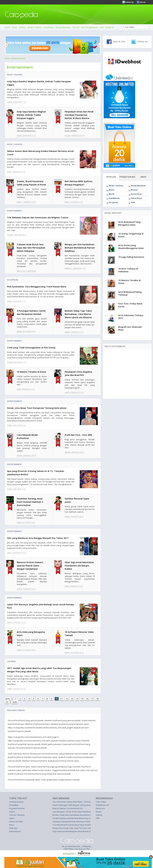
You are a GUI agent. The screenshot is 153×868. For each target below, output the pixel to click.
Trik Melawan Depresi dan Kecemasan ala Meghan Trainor (38, 217)
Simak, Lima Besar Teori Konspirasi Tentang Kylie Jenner (37, 408)
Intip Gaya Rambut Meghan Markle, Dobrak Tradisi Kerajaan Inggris (31, 115)
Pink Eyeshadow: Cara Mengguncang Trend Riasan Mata (37, 287)
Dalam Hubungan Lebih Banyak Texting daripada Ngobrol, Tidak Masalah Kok (85, 805)
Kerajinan (113, 202)
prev (8, 699)
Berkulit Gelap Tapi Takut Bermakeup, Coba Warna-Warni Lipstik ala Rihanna (78, 314)
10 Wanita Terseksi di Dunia (31, 372)
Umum (12, 812)
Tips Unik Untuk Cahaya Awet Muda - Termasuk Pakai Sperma (78, 802)
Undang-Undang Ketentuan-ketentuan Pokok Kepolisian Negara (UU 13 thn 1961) (87, 822)
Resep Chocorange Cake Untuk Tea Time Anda (72, 828)
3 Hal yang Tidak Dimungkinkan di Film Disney (31, 348)
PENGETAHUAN (127, 177)
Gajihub (99, 815)
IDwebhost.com (102, 805)
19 (7, 702)
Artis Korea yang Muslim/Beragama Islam (131, 247)
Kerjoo (99, 812)
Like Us (142, 2)
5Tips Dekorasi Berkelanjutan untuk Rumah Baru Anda (75, 831)
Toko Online (101, 802)
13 (72, 699)
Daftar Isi (110, 27)
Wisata (134, 190)
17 (92, 699)
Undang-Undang (16, 802)
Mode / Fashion (35, 27)
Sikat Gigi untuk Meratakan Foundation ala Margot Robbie (79, 566)
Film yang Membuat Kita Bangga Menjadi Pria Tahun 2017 (38, 538)
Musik (112, 194)
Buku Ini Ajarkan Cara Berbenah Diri (68, 808)
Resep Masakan (63, 27)
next (15, 702)
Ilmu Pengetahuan (90, 27)
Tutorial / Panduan (17, 815)
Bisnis (112, 190)
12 (67, 699)
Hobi (133, 202)
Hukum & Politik (16, 822)
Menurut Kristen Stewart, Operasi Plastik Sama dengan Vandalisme (30, 566)
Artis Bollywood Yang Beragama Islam (129, 223)
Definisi (22, 27)
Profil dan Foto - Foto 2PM (78, 435)
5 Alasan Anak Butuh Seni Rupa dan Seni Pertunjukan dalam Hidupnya (31, 248)
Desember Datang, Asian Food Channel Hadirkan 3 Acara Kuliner (30, 502)
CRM (98, 818)
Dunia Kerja (136, 198)
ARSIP (143, 177)
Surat (14, 27)
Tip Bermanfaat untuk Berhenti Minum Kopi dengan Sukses (77, 818)
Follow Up (129, 2)
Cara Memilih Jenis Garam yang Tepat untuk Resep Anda (76, 825)
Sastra (12, 818)
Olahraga (13, 828)
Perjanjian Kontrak (17, 808)
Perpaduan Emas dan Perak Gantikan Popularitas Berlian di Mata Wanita (79, 115)
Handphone (114, 198)
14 (77, 699)
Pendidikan (14, 805)
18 (97, 699)
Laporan (11, 661)
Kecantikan (13, 280)
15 (82, 699)
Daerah (76, 27)
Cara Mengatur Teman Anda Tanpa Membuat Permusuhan (77, 812)
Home (7, 27)
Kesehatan (49, 27)
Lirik (102, 27)
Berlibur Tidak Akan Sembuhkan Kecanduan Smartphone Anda (79, 815)
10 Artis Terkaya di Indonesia (128, 270)
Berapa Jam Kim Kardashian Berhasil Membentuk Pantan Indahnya (80, 248)
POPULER (111, 177)
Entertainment (19, 58)
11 (62, 699)
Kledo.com (100, 808)
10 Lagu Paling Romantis (131, 257)
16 (87, 699)
